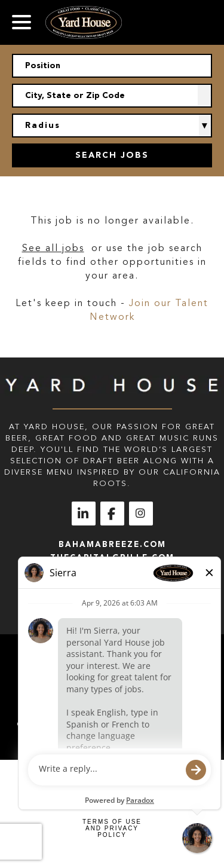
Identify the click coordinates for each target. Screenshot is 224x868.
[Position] (112, 66)
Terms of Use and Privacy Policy (112, 828)
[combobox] (112, 96)
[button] (205, 96)
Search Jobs (112, 155)
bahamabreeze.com (112, 544)
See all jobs (53, 248)
